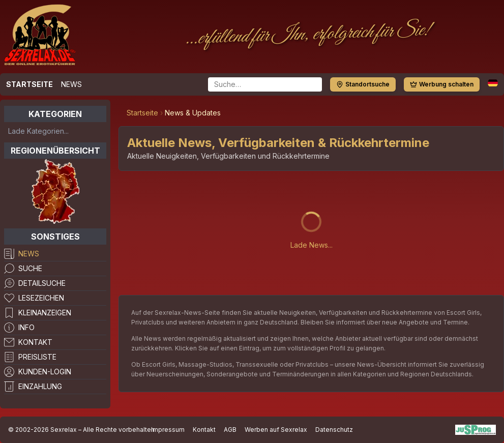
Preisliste (37, 357)
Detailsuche (42, 283)
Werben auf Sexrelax (276, 430)
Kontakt (35, 342)
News (71, 84)
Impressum (168, 430)
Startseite (29, 84)
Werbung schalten (442, 84)
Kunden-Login (45, 372)
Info (26, 327)
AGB (230, 430)
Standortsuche (363, 84)
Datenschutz (334, 430)
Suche (30, 268)
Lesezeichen (41, 298)
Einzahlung (40, 386)
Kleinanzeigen (45, 313)
